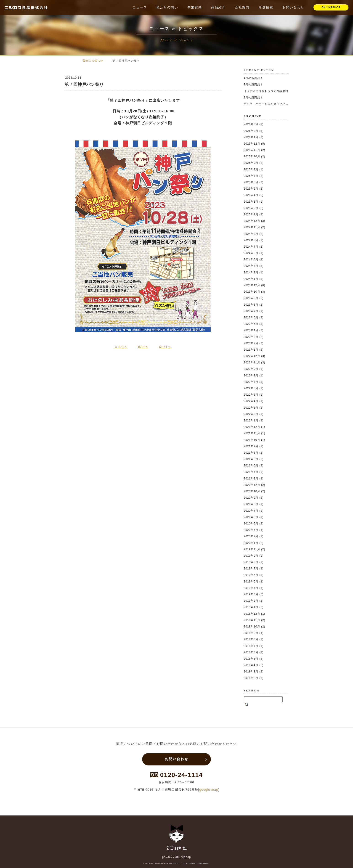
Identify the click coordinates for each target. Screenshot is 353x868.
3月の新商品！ (254, 85)
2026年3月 (251, 124)
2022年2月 (251, 414)
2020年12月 (252, 485)
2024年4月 (251, 266)
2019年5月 (251, 582)
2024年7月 (251, 247)
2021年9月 (251, 446)
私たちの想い (167, 7)
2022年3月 (251, 408)
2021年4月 (251, 472)
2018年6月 (251, 652)
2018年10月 (252, 627)
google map (209, 790)
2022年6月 (251, 388)
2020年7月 (251, 511)
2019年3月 (251, 594)
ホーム (72, 61)
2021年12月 (252, 427)
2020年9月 (251, 498)
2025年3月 (251, 202)
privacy (167, 857)
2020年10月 (252, 491)
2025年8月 (251, 169)
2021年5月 (251, 466)
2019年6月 (251, 575)
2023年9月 (251, 298)
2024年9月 (251, 234)
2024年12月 (252, 221)
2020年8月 (251, 504)
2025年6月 (251, 182)
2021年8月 (251, 453)
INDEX (143, 347)
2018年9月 (251, 633)
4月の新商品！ (254, 78)
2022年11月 (252, 363)
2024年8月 (251, 240)
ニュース (140, 7)
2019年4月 (251, 588)
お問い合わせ (293, 7)
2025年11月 (252, 150)
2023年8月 (251, 305)
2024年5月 (251, 259)
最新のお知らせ (93, 61)
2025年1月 (251, 214)
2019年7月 (251, 569)
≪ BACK (121, 347)
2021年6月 (251, 459)
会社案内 (242, 7)
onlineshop (183, 857)
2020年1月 (251, 543)
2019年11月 (252, 549)
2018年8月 (251, 639)
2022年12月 (252, 356)
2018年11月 (252, 620)
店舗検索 (266, 7)
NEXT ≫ (165, 347)
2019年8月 (251, 562)
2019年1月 (251, 607)
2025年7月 (251, 176)
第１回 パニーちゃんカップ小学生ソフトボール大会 (279, 104)
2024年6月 (251, 253)
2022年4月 (251, 401)
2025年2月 (251, 208)
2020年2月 (251, 536)
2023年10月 (252, 292)
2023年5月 (251, 324)
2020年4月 (251, 530)
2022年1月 (251, 421)
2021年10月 (252, 440)
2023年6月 (251, 318)
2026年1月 (251, 137)
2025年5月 (251, 189)
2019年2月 (251, 601)
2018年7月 (251, 646)
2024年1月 (251, 279)
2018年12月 (252, 614)
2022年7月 (251, 382)
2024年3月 (251, 273)
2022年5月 (251, 395)
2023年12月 (252, 285)
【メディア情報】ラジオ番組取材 (266, 91)
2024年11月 (252, 227)
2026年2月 (251, 131)
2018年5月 (251, 659)
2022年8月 (251, 376)
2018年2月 (251, 678)
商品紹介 (218, 7)
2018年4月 (251, 665)
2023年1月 (251, 350)
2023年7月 (251, 311)
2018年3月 (251, 672)
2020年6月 (251, 517)
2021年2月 (251, 479)
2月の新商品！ (254, 98)
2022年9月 (251, 369)
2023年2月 (251, 343)
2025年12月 (252, 144)
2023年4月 (251, 330)
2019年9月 (251, 556)
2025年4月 (251, 195)
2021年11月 (252, 433)
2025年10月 (252, 156)
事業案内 (195, 7)
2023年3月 (251, 337)
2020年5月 (251, 524)
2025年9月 (251, 163)
